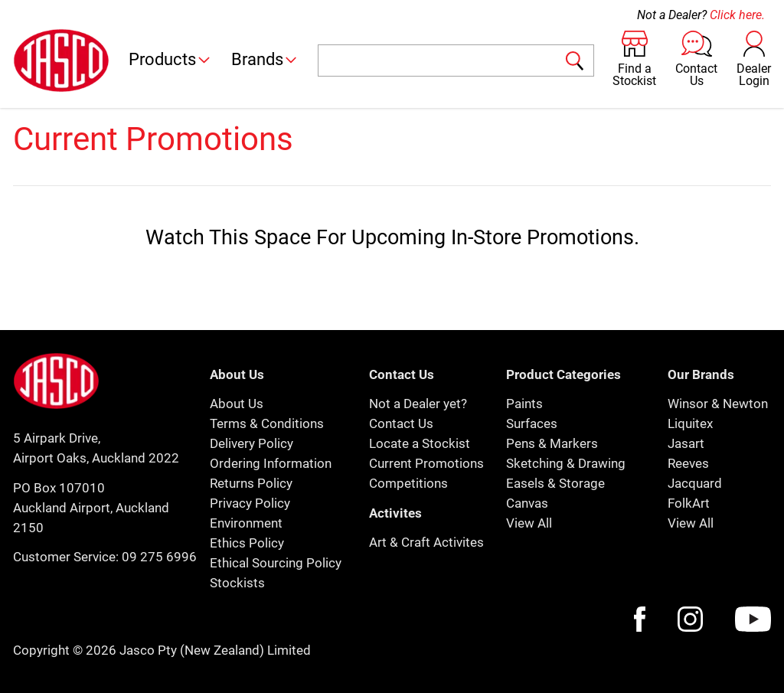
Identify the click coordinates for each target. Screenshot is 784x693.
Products (170, 59)
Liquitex (690, 423)
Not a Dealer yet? (418, 404)
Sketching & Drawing (566, 463)
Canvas (527, 503)
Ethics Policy (247, 543)
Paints (524, 404)
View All (529, 523)
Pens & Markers (552, 443)
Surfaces (532, 423)
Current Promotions (426, 463)
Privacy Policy (250, 503)
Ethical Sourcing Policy (276, 563)
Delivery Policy (252, 443)
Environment (246, 523)
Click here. (737, 15)
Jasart (686, 443)
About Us (237, 404)
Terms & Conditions (267, 423)
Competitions (408, 483)
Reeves (688, 463)
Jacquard (695, 483)
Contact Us (401, 423)
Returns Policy (251, 483)
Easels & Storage (555, 483)
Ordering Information (271, 463)
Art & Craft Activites (426, 542)
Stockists (237, 583)
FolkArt (689, 503)
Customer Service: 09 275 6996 (105, 557)
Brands (265, 59)
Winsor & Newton (718, 404)
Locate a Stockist (420, 443)
